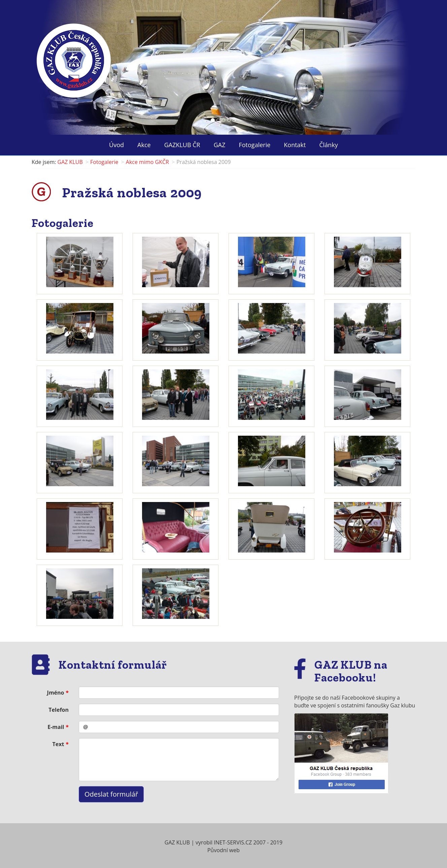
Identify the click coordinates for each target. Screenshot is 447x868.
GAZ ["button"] (220, 145)
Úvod (116, 145)
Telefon (59, 710)
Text (58, 744)
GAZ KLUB (70, 162)
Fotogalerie (255, 145)
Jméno (56, 693)
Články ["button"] (328, 145)
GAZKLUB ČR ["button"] (182, 145)
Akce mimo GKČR (147, 162)
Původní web (224, 850)
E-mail (56, 727)
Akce (144, 145)
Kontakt (295, 145)
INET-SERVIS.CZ (233, 842)
